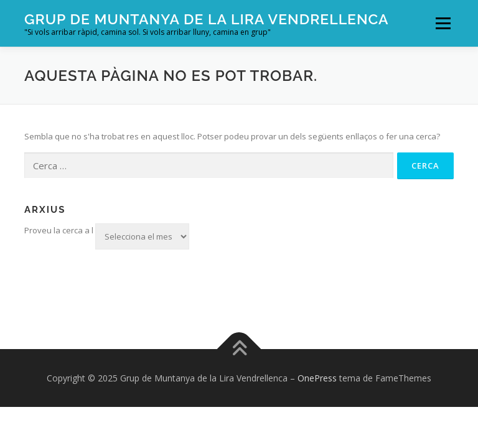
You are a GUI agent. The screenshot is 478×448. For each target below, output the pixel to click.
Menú (443, 23)
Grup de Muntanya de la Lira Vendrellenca (207, 19)
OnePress (317, 378)
